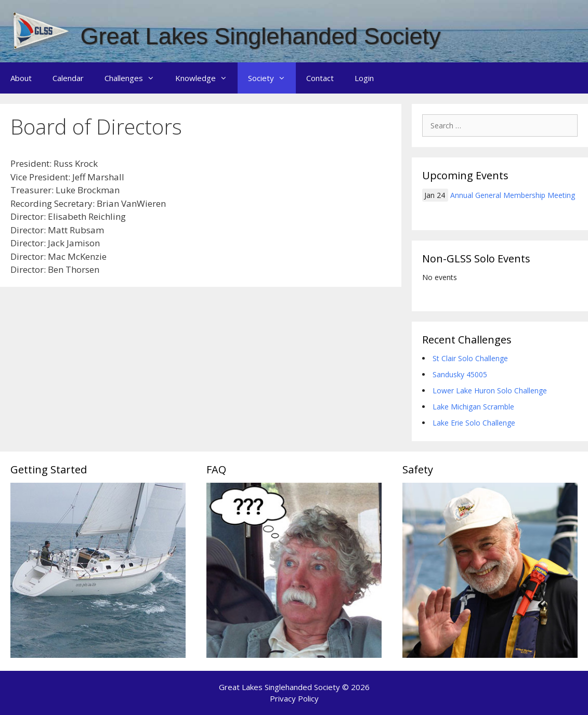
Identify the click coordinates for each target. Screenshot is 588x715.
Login (364, 78)
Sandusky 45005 (460, 374)
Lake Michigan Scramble (473, 407)
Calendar (68, 78)
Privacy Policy (294, 698)
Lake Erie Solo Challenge (474, 423)
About (21, 78)
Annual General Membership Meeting (513, 195)
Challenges (135, 78)
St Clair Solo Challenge (470, 358)
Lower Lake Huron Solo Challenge (490, 390)
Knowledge (206, 78)
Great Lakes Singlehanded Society (261, 36)
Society (272, 78)
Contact (320, 78)
